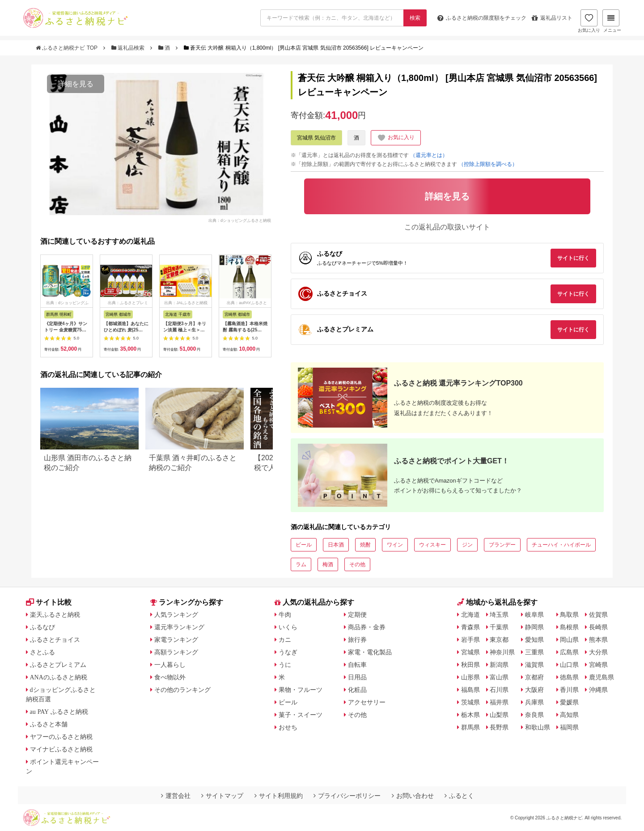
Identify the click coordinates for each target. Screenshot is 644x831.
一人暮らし (170, 665)
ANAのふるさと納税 (59, 677)
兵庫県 (534, 702)
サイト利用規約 (279, 796)
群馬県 (470, 727)
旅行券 (357, 640)
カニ (285, 640)
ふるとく (459, 796)
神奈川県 (502, 652)
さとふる (42, 652)
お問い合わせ (413, 796)
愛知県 (534, 640)
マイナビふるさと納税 (61, 749)
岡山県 (569, 640)
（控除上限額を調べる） (488, 164)
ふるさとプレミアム (58, 665)
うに (285, 665)
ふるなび (42, 627)
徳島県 (569, 677)
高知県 (569, 715)
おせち (288, 727)
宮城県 (470, 652)
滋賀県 (534, 665)
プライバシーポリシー (347, 796)
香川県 (569, 690)
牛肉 (285, 615)
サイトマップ (222, 796)
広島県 (569, 652)
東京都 (499, 640)
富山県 (499, 677)
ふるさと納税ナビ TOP (67, 48)
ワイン (395, 545)
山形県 (470, 677)
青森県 (470, 627)
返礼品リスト (552, 18)
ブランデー (502, 545)
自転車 (357, 665)
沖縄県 (598, 690)
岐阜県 (534, 615)
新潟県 (499, 665)
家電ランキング (176, 640)
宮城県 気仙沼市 (316, 138)
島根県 (569, 627)
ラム (301, 564)
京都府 (534, 677)
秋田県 (470, 665)
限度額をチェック (482, 18)
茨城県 (470, 702)
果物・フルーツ (301, 690)
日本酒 (336, 545)
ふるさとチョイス (55, 640)
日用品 (357, 677)
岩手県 (470, 640)
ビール (304, 545)
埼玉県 (499, 615)
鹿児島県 (602, 677)
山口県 (569, 665)
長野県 (499, 727)
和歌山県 (538, 727)
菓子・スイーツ (301, 715)
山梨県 (499, 715)
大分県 (598, 652)
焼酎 (365, 545)
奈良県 (534, 715)
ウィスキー (432, 545)
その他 (357, 564)
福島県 (470, 690)
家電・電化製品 (370, 652)
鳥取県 (569, 615)
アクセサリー (367, 702)
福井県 (499, 702)
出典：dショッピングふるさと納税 (240, 220)
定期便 (357, 615)
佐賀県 (598, 615)
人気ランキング (176, 615)
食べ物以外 (170, 677)
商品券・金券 (367, 627)
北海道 (470, 615)
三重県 (534, 652)
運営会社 (176, 796)
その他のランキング (182, 690)
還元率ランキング (179, 627)
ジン (467, 545)
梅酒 (328, 564)
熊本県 (598, 640)
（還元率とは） (429, 155)
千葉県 (499, 627)
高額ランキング (176, 652)
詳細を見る (76, 84)
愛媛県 (569, 702)
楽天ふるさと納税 (55, 615)
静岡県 (534, 627)
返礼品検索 (129, 48)
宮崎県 (598, 665)
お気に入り (589, 21)
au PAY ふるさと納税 (59, 712)
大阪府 (534, 690)
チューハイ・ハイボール (561, 545)
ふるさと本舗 (49, 724)
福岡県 (569, 727)
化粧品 (357, 690)
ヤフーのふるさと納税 (61, 737)
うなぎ (288, 652)
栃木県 (470, 715)
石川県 (499, 690)
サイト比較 (49, 602)
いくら (288, 627)
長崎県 (598, 627)
